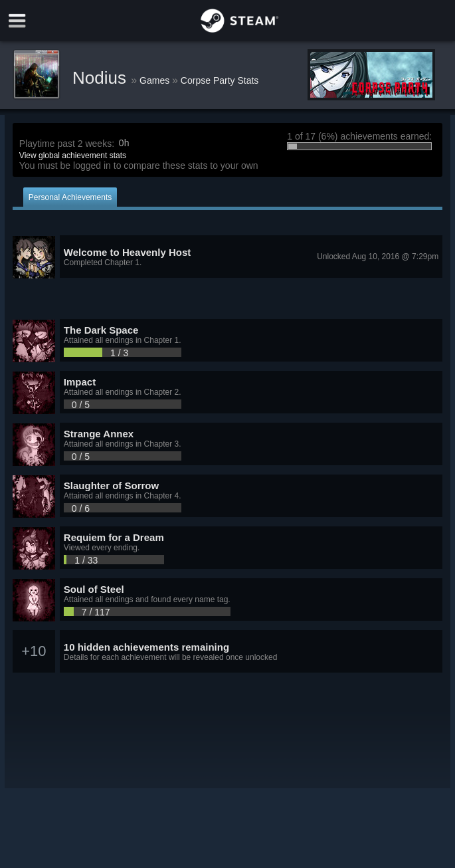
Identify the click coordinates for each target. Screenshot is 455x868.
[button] (227, 257)
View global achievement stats (73, 156)
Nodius (102, 78)
